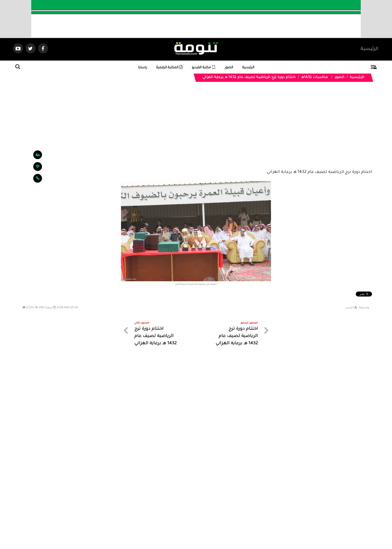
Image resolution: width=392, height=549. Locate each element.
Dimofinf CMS (200, 528)
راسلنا (142, 68)
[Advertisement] (196, 131)
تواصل (171, 504)
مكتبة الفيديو (204, 68)
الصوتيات (188, 504)
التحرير (350, 308)
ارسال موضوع (150, 504)
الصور (229, 68)
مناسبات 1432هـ (314, 78)
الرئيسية (369, 49)
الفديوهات (208, 504)
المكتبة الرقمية (169, 68)
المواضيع (228, 504)
